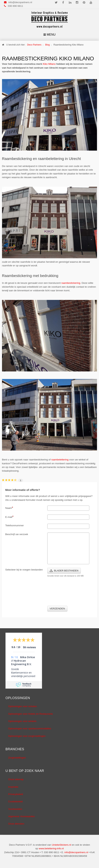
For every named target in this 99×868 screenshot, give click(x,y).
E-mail (9, 517)
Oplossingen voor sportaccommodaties (30, 728)
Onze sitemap (16, 779)
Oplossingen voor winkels (22, 721)
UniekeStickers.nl (61, 845)
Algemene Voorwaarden (21, 816)
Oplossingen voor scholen (22, 706)
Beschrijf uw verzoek (17, 534)
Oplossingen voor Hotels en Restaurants (31, 714)
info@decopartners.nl (20, 2)
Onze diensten (16, 824)
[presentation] (33, 594)
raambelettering (60, 460)
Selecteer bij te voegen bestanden (24, 570)
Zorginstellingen (17, 758)
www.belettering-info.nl (51, 848)
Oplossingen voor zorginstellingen (27, 736)
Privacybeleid (16, 794)
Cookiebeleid (15, 802)
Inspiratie (13, 787)
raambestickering (71, 283)
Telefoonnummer (15, 525)
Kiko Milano (49, 64)
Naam (9, 508)
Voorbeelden (15, 809)
